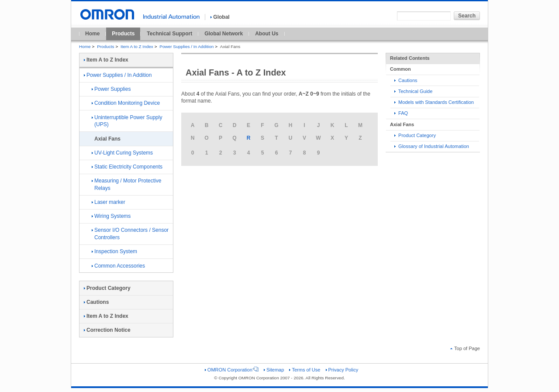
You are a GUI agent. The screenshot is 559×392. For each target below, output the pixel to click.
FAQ (401, 113)
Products (123, 34)
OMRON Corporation (232, 370)
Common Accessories (118, 266)
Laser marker (109, 202)
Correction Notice (107, 330)
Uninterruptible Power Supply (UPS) (127, 121)
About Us (267, 34)
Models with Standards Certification (434, 102)
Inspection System (114, 251)
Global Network (224, 34)
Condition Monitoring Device (126, 103)
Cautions (406, 80)
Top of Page (465, 348)
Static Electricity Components (127, 167)
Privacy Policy (342, 370)
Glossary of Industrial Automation (432, 146)
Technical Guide (413, 91)
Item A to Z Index (137, 46)
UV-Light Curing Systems (122, 153)
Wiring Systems (111, 216)
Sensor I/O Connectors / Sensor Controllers (130, 234)
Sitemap (274, 370)
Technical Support (169, 34)
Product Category (415, 135)
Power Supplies (111, 89)
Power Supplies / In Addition (186, 46)
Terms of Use (305, 370)
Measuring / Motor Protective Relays (126, 184)
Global (220, 17)
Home (92, 34)
